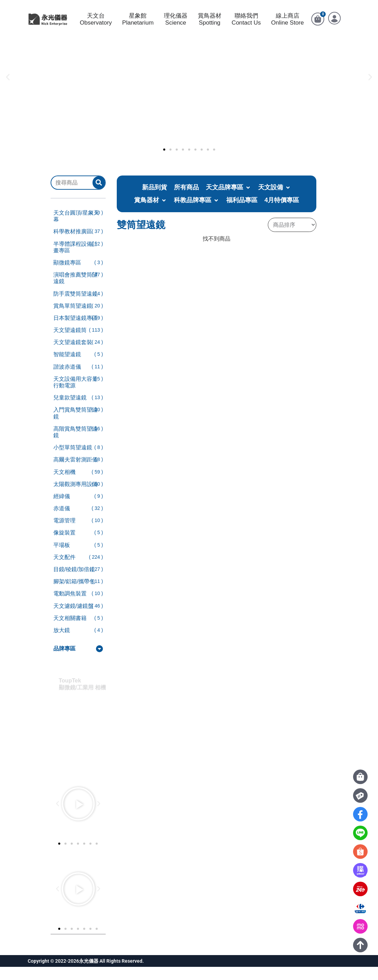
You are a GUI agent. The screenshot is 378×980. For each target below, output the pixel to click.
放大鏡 (62, 643)
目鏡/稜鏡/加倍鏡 (74, 582)
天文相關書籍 (70, 631)
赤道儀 (62, 522)
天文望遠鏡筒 (70, 343)
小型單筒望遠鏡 (73, 461)
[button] (8, 90)
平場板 (62, 558)
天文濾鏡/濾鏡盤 (73, 619)
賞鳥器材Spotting (210, 26)
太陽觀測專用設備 (76, 497)
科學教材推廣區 (73, 245)
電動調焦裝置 (70, 607)
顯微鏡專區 (67, 276)
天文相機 (64, 485)
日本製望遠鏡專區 (76, 331)
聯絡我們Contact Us (246, 26)
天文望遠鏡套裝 (73, 355)
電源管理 (64, 534)
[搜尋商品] (72, 196)
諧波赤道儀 (67, 380)
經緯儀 (62, 509)
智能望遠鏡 (67, 367)
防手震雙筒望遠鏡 (76, 307)
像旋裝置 (64, 546)
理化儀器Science (176, 26)
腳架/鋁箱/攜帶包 (74, 595)
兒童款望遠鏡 (70, 411)
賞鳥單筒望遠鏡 (73, 319)
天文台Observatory (96, 26)
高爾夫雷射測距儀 (76, 473)
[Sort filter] (292, 238)
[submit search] (99, 196)
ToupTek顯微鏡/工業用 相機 (86, 691)
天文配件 (64, 570)
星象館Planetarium (138, 26)
